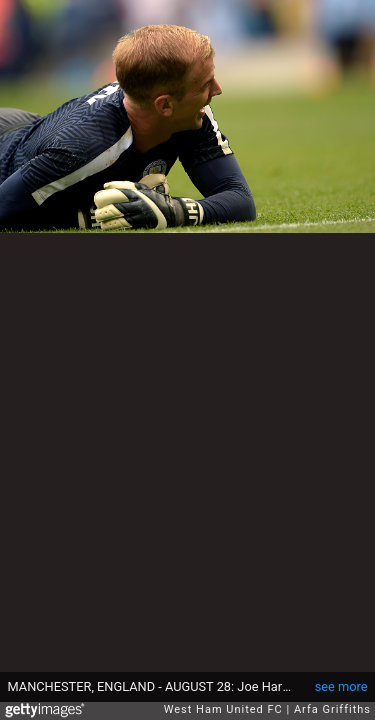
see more (341, 686)
